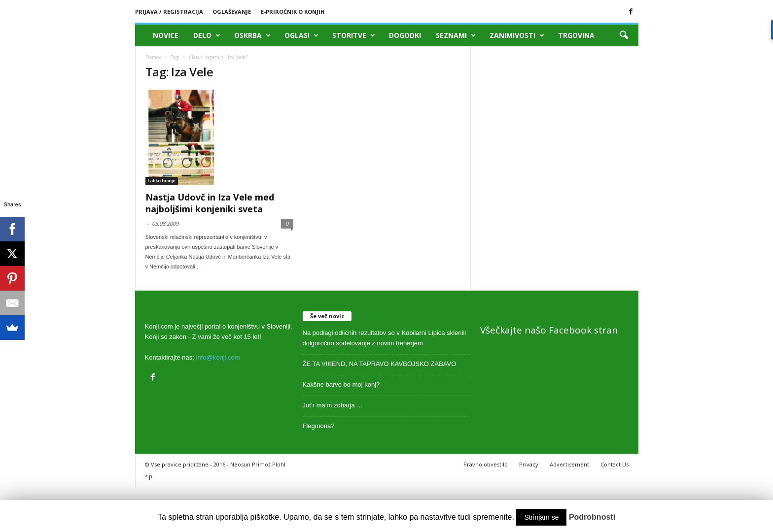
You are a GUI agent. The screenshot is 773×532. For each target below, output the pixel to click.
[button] (624, 35)
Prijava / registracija (169, 12)
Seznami (456, 35)
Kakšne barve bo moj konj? (341, 384)
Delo (207, 35)
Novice (166, 35)
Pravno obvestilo (486, 464)
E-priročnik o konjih (293, 12)
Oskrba (252, 35)
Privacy (529, 464)
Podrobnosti (592, 517)
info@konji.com (218, 357)
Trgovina (576, 35)
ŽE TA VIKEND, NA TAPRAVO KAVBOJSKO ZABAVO (380, 364)
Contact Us (615, 464)
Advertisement (569, 464)
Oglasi (301, 35)
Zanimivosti (517, 35)
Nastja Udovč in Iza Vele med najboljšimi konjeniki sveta (210, 203)
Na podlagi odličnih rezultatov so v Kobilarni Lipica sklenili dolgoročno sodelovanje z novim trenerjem (385, 338)
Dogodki (405, 35)
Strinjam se (541, 517)
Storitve (354, 35)
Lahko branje (162, 181)
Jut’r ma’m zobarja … (333, 405)
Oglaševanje (232, 12)
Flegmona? (319, 426)
